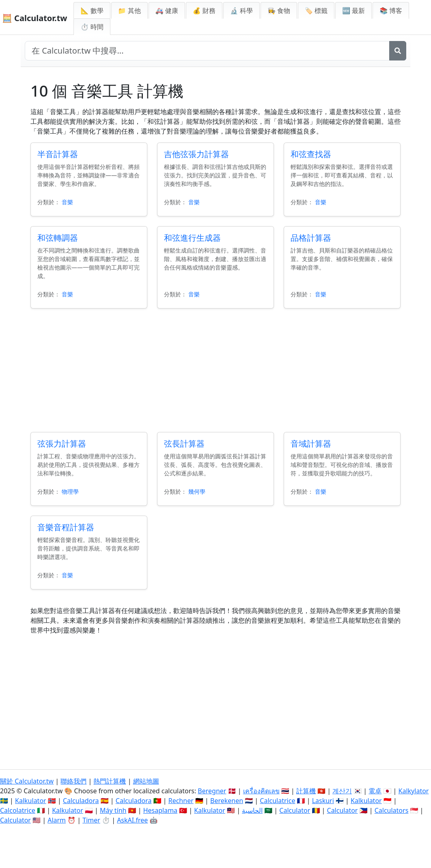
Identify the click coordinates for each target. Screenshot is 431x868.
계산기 (342, 791)
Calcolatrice (18, 810)
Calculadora (81, 801)
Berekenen (227, 801)
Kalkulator (31, 801)
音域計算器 (311, 444)
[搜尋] (398, 51)
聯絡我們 (73, 781)
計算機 (306, 791)
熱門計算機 (110, 781)
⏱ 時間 (92, 27)
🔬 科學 (241, 11)
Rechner (181, 801)
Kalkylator (414, 791)
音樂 (67, 202)
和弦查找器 (311, 154)
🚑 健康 (167, 11)
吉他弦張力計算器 (196, 154)
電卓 (375, 791)
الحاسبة (252, 810)
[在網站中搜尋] (207, 51)
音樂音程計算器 (66, 527)
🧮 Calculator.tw (34, 18)
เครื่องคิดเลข (261, 791)
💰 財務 (204, 11)
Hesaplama (160, 810)
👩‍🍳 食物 (279, 11)
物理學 (70, 491)
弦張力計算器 (62, 444)
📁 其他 (129, 11)
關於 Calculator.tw (27, 781)
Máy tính (113, 810)
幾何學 (197, 491)
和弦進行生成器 (192, 238)
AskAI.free (132, 820)
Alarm (57, 820)
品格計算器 (311, 238)
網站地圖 (146, 781)
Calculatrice (277, 801)
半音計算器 (58, 154)
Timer (91, 820)
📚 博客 (391, 11)
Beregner (212, 791)
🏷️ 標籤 (316, 11)
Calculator (295, 810)
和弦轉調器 (58, 238)
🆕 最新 (353, 11)
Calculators (392, 810)
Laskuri (323, 801)
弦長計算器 (184, 444)
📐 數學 (92, 11)
